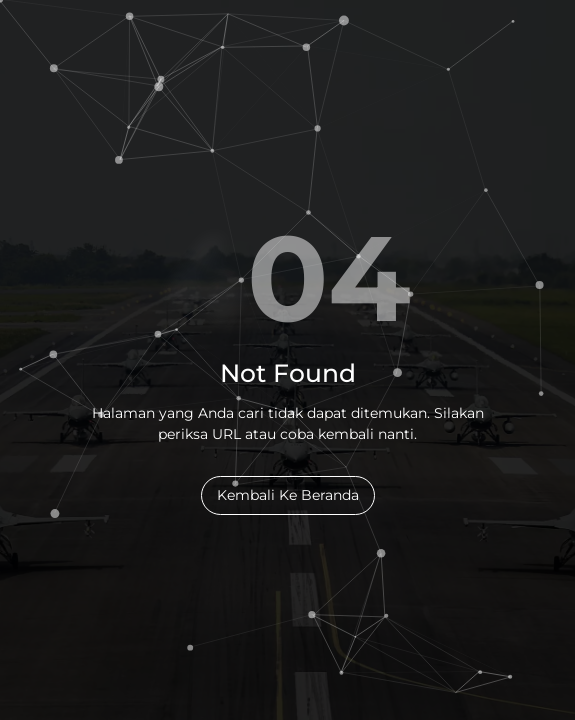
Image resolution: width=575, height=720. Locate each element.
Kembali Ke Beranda (288, 495)
